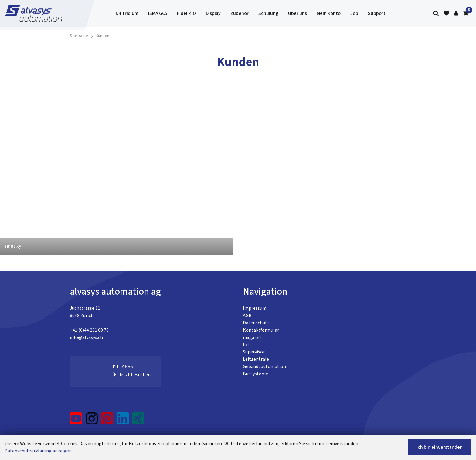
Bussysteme (255, 374)
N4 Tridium (127, 13)
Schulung (268, 13)
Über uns (297, 13)
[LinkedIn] (123, 421)
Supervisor (254, 352)
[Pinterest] (107, 421)
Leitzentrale (256, 359)
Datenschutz (256, 323)
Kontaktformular (261, 330)
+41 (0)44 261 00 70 (89, 330)
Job (354, 13)
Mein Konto (329, 13)
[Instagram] (92, 421)
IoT (246, 345)
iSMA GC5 (158, 13)
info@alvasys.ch (86, 337)
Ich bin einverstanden (440, 447)
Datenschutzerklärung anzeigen (38, 451)
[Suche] (436, 14)
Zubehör (240, 13)
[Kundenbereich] (456, 14)
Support (377, 13)
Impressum (255, 308)
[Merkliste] (446, 14)
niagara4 (252, 337)
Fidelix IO (187, 13)
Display (213, 13)
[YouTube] (76, 421)
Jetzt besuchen (132, 375)
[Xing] (138, 421)
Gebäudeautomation (264, 367)
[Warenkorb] (466, 14)
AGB (247, 316)
